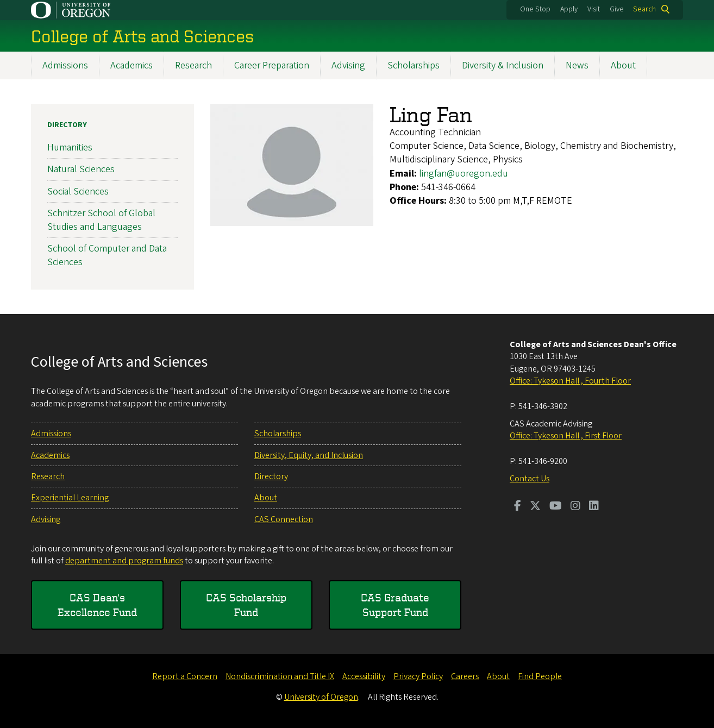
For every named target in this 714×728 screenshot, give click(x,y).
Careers (465, 676)
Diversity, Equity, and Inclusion (309, 455)
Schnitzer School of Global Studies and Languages (101, 220)
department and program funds (124, 561)
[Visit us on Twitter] (535, 507)
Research (193, 65)
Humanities (70, 148)
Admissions (65, 65)
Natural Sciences (81, 170)
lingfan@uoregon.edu (464, 174)
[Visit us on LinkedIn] (594, 507)
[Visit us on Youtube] (556, 507)
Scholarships (414, 65)
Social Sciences (78, 192)
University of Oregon (321, 697)
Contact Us (530, 479)
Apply (569, 9)
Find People (540, 676)
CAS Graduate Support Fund (395, 604)
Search (644, 9)
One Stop (535, 9)
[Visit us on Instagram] (575, 507)
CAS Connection (284, 519)
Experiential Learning (70, 498)
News (577, 65)
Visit (594, 9)
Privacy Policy (418, 676)
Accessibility (364, 676)
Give (617, 9)
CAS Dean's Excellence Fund (97, 604)
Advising (348, 65)
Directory (67, 125)
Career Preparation (272, 65)
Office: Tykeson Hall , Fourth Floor (570, 381)
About (623, 65)
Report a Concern (185, 676)
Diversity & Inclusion (503, 65)
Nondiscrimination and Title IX (280, 676)
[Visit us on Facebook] (518, 507)
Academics (131, 65)
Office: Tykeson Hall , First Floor (566, 436)
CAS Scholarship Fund (246, 604)
